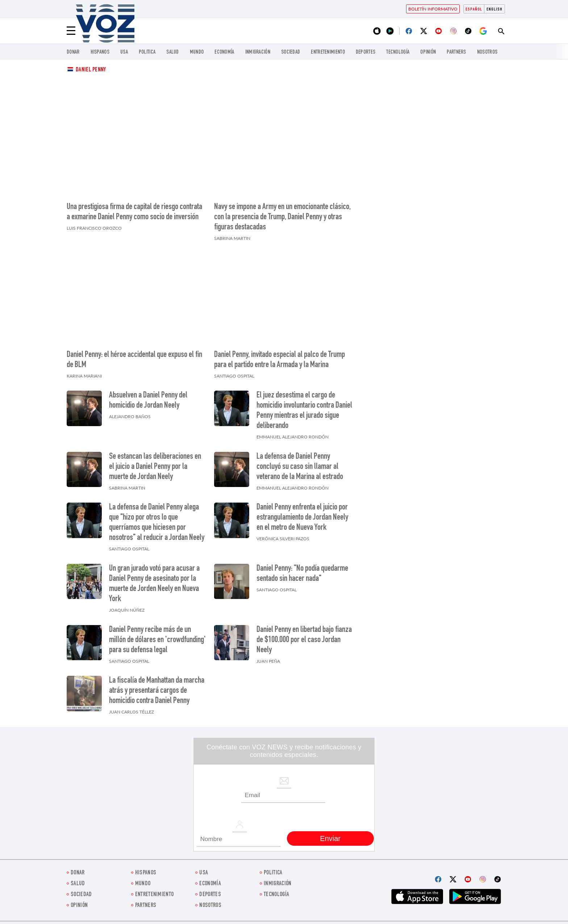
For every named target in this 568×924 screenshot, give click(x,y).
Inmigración (258, 52)
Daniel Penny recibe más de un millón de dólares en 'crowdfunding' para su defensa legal (157, 640)
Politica (147, 52)
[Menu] (71, 31)
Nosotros (487, 52)
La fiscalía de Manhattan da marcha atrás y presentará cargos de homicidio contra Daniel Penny (157, 691)
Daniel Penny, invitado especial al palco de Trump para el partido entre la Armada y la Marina (279, 360)
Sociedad (291, 52)
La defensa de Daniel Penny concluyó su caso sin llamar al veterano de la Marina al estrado (300, 467)
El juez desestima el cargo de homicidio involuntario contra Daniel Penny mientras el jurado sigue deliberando (304, 411)
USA (124, 52)
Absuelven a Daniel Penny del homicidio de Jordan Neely (148, 401)
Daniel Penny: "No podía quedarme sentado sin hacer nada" (302, 574)
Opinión (428, 52)
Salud (173, 52)
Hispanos (100, 52)
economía (224, 52)
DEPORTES (366, 52)
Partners (456, 52)
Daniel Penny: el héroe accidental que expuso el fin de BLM (134, 360)
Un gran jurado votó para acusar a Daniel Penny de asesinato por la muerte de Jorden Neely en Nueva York (154, 584)
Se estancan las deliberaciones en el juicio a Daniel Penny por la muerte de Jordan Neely (155, 467)
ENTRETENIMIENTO (328, 52)
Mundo (197, 52)
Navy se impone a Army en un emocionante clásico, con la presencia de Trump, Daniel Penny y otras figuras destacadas (282, 217)
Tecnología (398, 52)
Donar (73, 52)
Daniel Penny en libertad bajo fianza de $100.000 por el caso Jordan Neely (304, 640)
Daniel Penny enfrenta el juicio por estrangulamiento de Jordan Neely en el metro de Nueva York (302, 518)
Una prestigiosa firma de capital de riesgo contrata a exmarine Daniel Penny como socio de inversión (134, 212)
